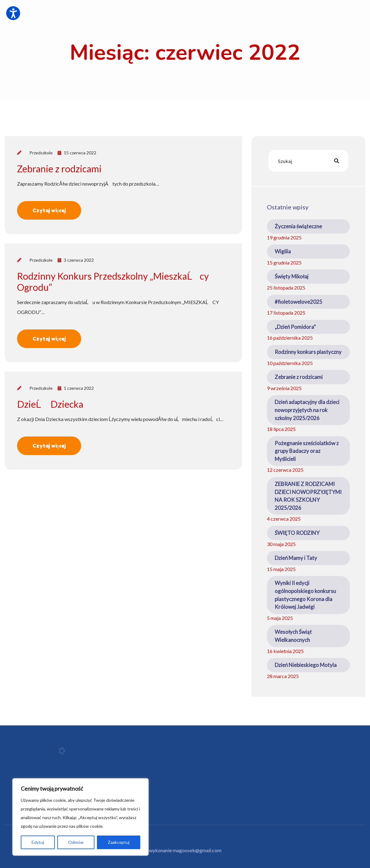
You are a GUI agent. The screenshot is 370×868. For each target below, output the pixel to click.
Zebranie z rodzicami (59, 169)
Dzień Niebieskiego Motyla (306, 665)
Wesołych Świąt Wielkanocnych (293, 636)
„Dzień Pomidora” (295, 327)
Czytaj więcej (49, 210)
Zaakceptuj (119, 842)
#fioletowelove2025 (298, 302)
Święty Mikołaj (292, 276)
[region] (81, 817)
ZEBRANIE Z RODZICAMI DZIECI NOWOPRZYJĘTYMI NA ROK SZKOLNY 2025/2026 (308, 496)
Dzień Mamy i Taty (296, 558)
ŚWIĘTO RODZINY (297, 533)
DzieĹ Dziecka (50, 404)
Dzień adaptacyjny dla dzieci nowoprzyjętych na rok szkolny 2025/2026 (307, 410)
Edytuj (38, 842)
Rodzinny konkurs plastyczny (308, 352)
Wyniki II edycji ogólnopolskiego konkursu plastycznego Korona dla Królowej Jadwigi (305, 595)
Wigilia (283, 251)
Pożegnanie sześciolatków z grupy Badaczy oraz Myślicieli (307, 451)
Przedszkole (41, 153)
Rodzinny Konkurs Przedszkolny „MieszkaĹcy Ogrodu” (113, 281)
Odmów (76, 842)
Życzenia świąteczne (298, 226)
